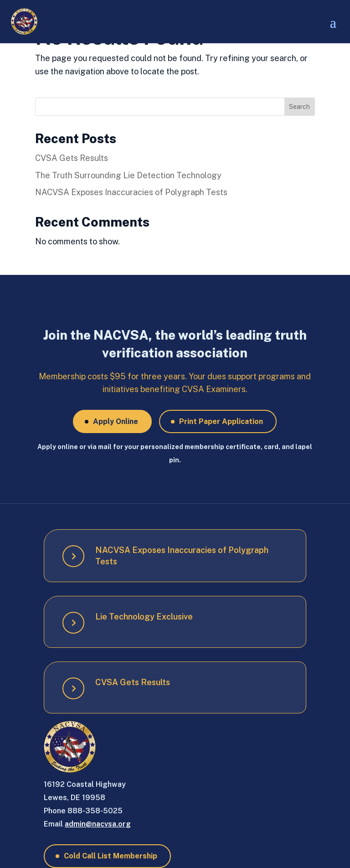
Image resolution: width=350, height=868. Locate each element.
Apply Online (116, 421)
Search (299, 107)
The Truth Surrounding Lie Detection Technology (128, 175)
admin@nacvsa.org (98, 824)
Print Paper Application (221, 421)
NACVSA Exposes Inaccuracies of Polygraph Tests (131, 192)
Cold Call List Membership (111, 856)
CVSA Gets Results (72, 158)
